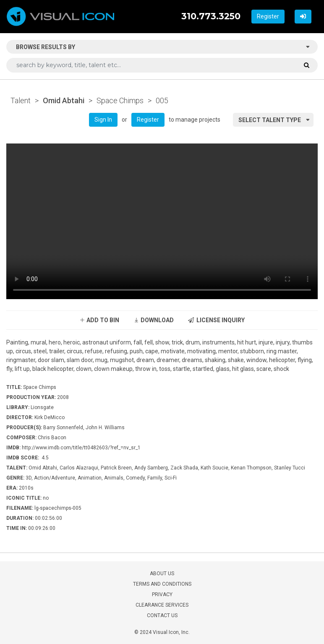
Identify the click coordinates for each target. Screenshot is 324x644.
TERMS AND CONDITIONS (162, 584)
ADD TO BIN (99, 320)
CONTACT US (162, 615)
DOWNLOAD (154, 320)
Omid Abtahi (64, 100)
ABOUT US (162, 574)
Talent (21, 100)
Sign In (103, 120)
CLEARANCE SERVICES (162, 605)
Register (268, 16)
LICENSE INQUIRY (216, 320)
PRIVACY (162, 594)
